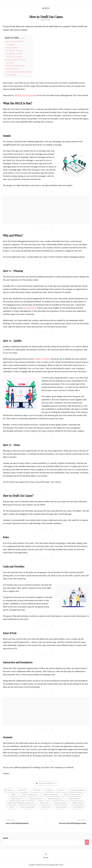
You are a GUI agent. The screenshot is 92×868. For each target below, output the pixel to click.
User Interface (78, 807)
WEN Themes (59, 865)
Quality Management (28, 807)
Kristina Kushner (44, 865)
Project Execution (17, 799)
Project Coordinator (50, 794)
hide (22, 38)
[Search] (87, 842)
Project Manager (74, 799)
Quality (12, 807)
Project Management (55, 799)
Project (13, 794)
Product (61, 790)
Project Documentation (72, 794)
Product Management (78, 790)
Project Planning (60, 803)
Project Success (78, 803)
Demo (10, 790)
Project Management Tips (47, 783)
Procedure (37, 790)
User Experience (61, 807)
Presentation (22, 790)
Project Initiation (35, 799)
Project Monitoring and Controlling (21, 803)
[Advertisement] (46, 210)
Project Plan (44, 803)
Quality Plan (45, 807)
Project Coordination (29, 794)
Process (49, 790)
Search (6, 838)
